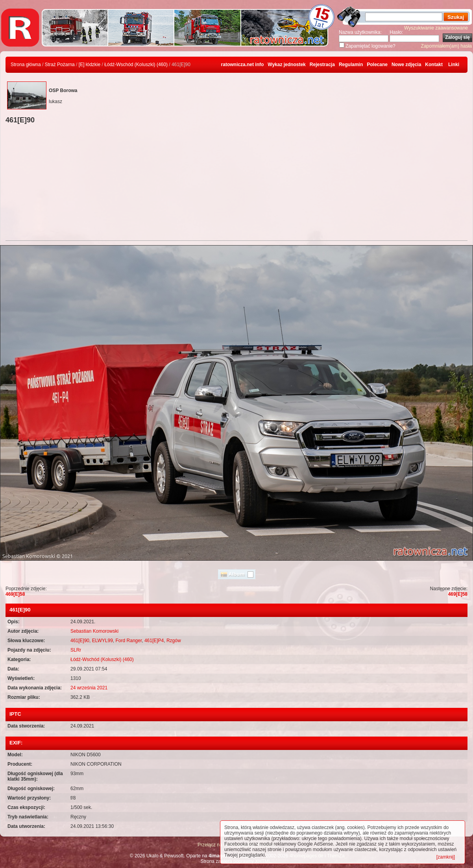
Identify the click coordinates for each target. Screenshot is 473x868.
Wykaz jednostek (286, 65)
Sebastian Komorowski (94, 631)
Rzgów (174, 641)
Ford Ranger (129, 641)
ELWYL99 (103, 641)
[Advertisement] (236, 183)
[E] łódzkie (90, 65)
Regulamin (351, 65)
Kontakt (434, 65)
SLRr (76, 650)
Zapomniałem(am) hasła (446, 46)
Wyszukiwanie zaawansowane (436, 28)
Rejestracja (322, 65)
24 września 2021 (89, 688)
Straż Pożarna (60, 65)
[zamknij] (446, 857)
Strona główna (26, 65)
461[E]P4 (154, 641)
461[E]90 (80, 641)
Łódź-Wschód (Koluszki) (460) (136, 65)
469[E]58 (15, 594)
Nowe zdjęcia (406, 65)
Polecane (377, 65)
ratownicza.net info (243, 65)
